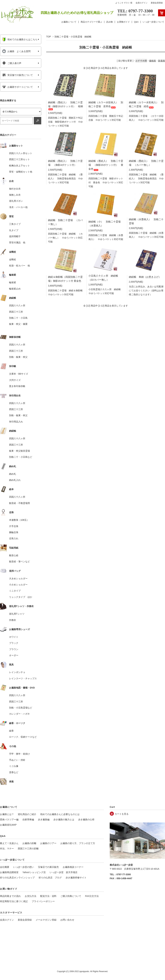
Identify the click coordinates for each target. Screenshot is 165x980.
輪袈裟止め (15, 289)
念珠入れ (14, 538)
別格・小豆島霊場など (21, 708)
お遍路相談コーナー (73, 867)
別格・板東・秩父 (18, 357)
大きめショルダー (18, 578)
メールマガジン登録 (46, 920)
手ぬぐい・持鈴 (17, 760)
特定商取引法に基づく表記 (14, 901)
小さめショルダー (18, 585)
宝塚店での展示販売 (48, 867)
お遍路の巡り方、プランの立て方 (78, 843)
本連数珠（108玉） (19, 520)
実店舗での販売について (18, 75)
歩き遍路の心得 (86, 819)
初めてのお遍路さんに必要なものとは (60, 814)
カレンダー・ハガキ (19, 714)
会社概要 (5, 867)
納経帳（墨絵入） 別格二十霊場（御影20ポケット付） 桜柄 (66, 105)
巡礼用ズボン (16, 201)
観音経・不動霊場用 (19, 503)
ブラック (14, 643)
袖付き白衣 (15, 189)
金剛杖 (13, 259)
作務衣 (13, 620)
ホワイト (14, 637)
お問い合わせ (67, 920)
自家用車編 (28, 819)
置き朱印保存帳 (17, 386)
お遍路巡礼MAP (8, 825)
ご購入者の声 (12, 63)
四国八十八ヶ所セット (21, 153)
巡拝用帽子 (15, 236)
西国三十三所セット (19, 159)
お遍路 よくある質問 (16, 51)
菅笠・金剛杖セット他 (21, 172)
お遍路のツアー (48, 843)
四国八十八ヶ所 (17, 305)
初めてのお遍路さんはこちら (20, 39)
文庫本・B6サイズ (19, 374)
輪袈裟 (13, 282)
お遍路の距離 (29, 843)
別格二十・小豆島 (18, 318)
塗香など (14, 772)
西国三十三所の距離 (28, 849)
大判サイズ (15, 380)
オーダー (14, 655)
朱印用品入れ (16, 422)
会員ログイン (142, 3)
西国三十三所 (16, 312)
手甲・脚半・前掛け (19, 754)
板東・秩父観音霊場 (19, 451)
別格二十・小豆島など (21, 457)
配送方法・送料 (48, 896)
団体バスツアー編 (9, 819)
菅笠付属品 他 (17, 242)
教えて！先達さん (9, 843)
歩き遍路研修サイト (76, 878)
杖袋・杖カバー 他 (19, 266)
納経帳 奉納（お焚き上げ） (145, 277)
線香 (11, 731)
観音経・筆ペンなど (19, 562)
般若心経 (14, 555)
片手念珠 (14, 526)
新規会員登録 (157, 3)
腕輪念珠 (14, 532)
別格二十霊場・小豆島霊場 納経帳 (73, 37)
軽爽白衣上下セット (19, 166)
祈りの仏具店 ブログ (50, 878)
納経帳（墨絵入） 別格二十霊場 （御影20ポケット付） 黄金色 (106, 165)
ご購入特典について (71, 896)
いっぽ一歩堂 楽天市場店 (64, 872)
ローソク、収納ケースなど (23, 737)
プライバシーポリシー (43, 901)
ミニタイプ (15, 591)
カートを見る (122, 814)
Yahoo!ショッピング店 (34, 872)
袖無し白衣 (15, 195)
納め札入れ (15, 480)
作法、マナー (7, 849)
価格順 (152, 61)
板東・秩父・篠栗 (18, 324)
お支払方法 (31, 896)
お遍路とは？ (7, 814)
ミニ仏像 (14, 766)
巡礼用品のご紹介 (27, 814)
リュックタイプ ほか (21, 597)
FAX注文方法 (92, 896)
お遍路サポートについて (18, 87)
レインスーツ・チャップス (23, 678)
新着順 (162, 61)
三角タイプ (15, 224)
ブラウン (14, 649)
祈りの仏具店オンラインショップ (17, 878)
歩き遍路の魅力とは (64, 819)
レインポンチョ (17, 672)
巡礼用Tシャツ (17, 614)
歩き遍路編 (44, 819)
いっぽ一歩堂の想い (24, 867)
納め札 (13, 474)
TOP (49, 37)
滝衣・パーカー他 (18, 207)
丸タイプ (14, 230)
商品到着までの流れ (10, 896)
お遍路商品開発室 (9, 872)
